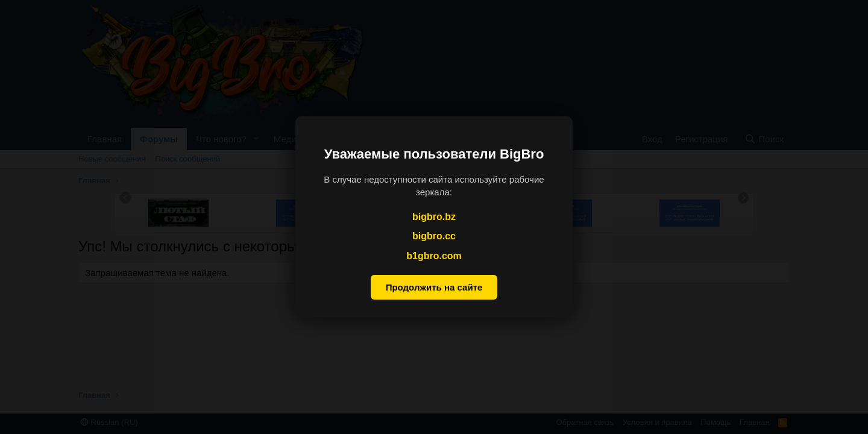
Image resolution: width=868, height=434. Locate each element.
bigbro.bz (434, 217)
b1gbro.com (434, 256)
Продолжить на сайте (434, 287)
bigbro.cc (434, 236)
